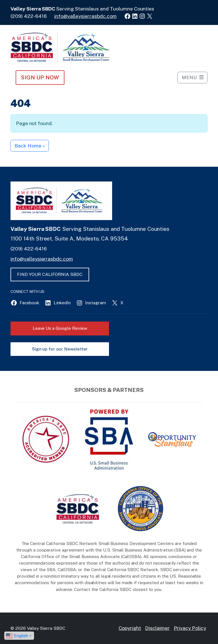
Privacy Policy (190, 628)
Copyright (130, 628)
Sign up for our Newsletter (60, 349)
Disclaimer (157, 628)
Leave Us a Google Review (60, 328)
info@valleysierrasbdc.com (85, 16)
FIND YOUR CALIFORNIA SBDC (50, 274)
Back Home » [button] (30, 146)
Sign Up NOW (40, 77)
